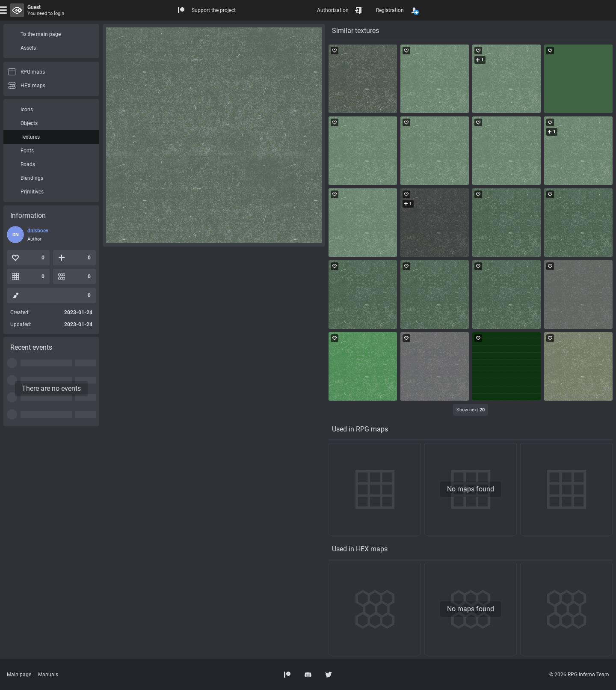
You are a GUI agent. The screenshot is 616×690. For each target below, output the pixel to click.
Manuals (48, 675)
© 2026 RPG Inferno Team (579, 675)
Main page (19, 675)
